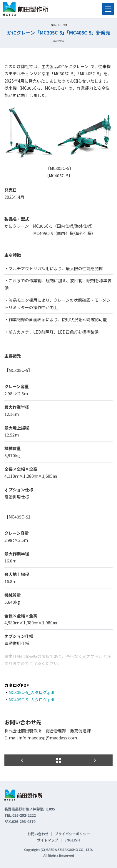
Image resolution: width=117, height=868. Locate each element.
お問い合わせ (38, 834)
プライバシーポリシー (72, 834)
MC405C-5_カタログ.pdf (31, 700)
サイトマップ (48, 840)
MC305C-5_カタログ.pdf (31, 692)
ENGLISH (72, 840)
